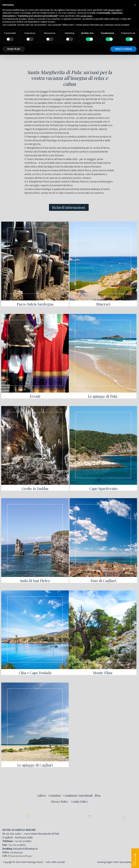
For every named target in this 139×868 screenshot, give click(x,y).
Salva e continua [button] (123, 49)
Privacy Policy (60, 802)
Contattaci (55, 796)
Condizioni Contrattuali (78, 796)
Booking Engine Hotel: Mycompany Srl (116, 862)
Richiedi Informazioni (69, 207)
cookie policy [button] (86, 16)
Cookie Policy (79, 802)
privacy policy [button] (115, 10)
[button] (135, 5)
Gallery (42, 796)
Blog (98, 796)
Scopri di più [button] (14, 49)
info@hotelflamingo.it (26, 849)
